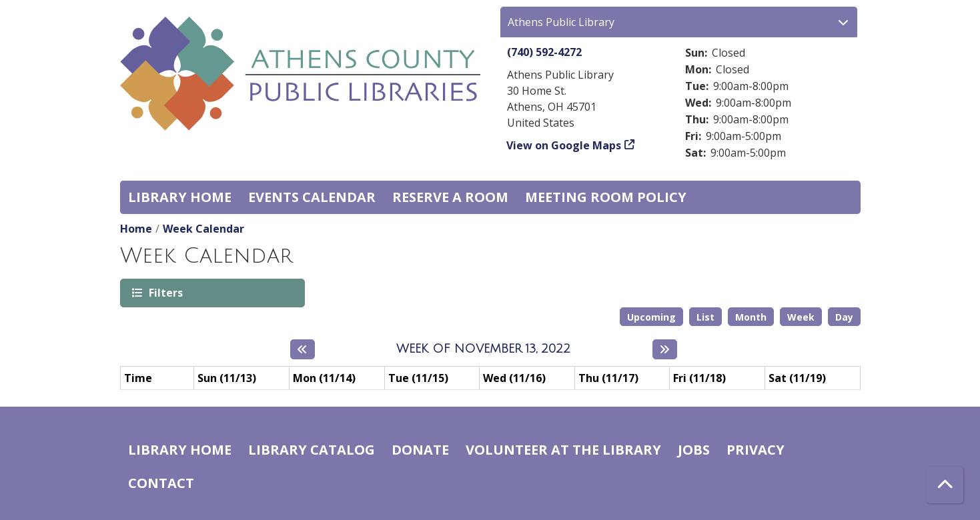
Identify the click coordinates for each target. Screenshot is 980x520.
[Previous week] (303, 349)
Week (801, 317)
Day (844, 317)
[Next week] (665, 349)
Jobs (694, 450)
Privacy (756, 450)
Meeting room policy (606, 197)
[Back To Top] (945, 485)
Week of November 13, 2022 (483, 349)
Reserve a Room (450, 197)
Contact (161, 483)
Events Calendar (312, 197)
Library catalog (312, 450)
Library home (180, 197)
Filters (165, 292)
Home (136, 229)
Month (751, 317)
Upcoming (651, 317)
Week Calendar (203, 229)
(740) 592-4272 (544, 52)
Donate (420, 450)
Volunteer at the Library (563, 450)
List (705, 317)
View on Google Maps (564, 145)
